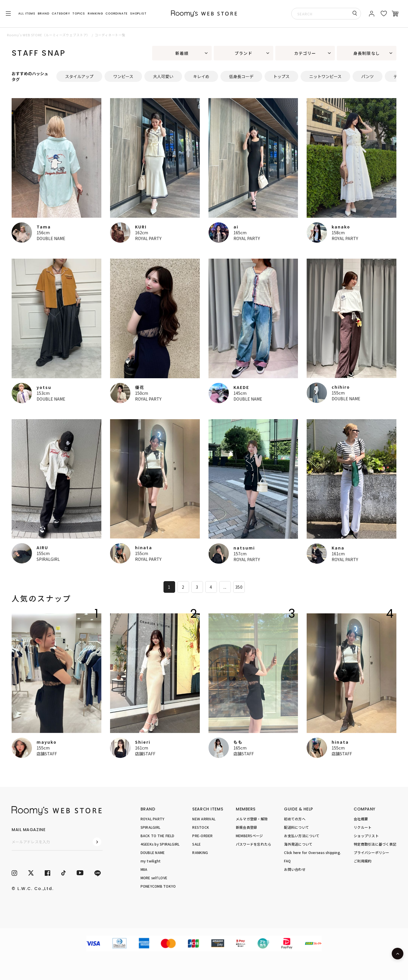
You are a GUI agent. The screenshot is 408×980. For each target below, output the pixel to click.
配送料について (296, 827)
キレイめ (201, 76)
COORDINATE (116, 13)
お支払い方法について (302, 836)
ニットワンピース (325, 76)
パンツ (367, 76)
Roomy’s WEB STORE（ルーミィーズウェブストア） (48, 35)
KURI (141, 227)
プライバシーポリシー (371, 852)
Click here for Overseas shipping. (312, 852)
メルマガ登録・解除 (252, 819)
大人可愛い (163, 76)
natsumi (244, 548)
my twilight (151, 861)
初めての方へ (295, 819)
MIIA (144, 869)
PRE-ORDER (202, 836)
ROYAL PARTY (148, 238)
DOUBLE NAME (51, 238)
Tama (44, 227)
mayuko (47, 742)
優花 (140, 387)
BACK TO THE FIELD (158, 836)
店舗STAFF (47, 754)
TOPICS (79, 13)
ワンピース (123, 76)
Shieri (143, 742)
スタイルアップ (79, 76)
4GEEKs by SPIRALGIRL (160, 844)
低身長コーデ (241, 76)
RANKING (95, 13)
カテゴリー (305, 53)
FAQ (287, 861)
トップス (281, 76)
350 (239, 587)
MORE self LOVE (154, 878)
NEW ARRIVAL (204, 819)
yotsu (44, 387)
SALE (196, 844)
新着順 (182, 53)
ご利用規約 (363, 861)
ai (236, 227)
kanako (341, 227)
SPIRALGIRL (48, 559)
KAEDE (241, 387)
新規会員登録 (246, 827)
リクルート (363, 827)
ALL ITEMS (27, 13)
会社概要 (361, 819)
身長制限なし (367, 53)
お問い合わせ (295, 869)
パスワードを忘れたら (254, 844)
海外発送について (298, 844)
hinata (144, 547)
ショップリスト (366, 836)
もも (238, 742)
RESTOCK (201, 827)
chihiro (341, 387)
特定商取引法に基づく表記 (375, 844)
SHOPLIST (138, 13)
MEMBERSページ (249, 836)
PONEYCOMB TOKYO (158, 886)
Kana (338, 548)
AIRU (42, 547)
